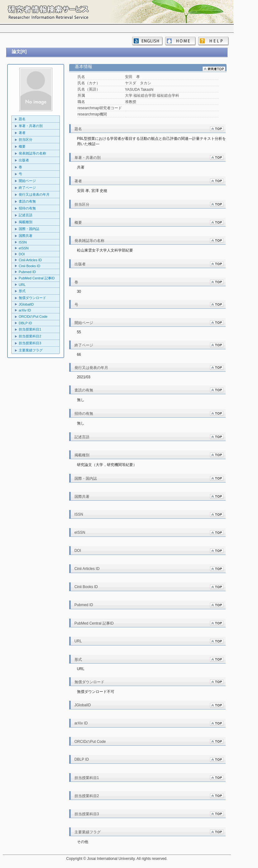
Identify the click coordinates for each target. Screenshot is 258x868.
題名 (22, 119)
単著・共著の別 (31, 126)
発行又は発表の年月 (34, 194)
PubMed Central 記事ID (37, 278)
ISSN (23, 242)
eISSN (24, 248)
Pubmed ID (27, 272)
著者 (22, 133)
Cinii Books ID (29, 266)
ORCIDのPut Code (33, 316)
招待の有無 (27, 208)
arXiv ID (25, 310)
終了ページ (27, 188)
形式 (22, 291)
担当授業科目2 (30, 336)
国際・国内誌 (29, 229)
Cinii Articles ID (30, 260)
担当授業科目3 (30, 343)
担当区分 (26, 140)
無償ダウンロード (32, 298)
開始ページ (27, 181)
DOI (22, 254)
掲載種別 (26, 222)
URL (22, 285)
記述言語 (26, 215)
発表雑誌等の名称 (32, 153)
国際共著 (26, 236)
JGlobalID (26, 304)
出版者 (24, 160)
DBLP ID (25, 323)
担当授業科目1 (30, 329)
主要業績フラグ (31, 350)
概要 (22, 146)
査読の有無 (27, 201)
